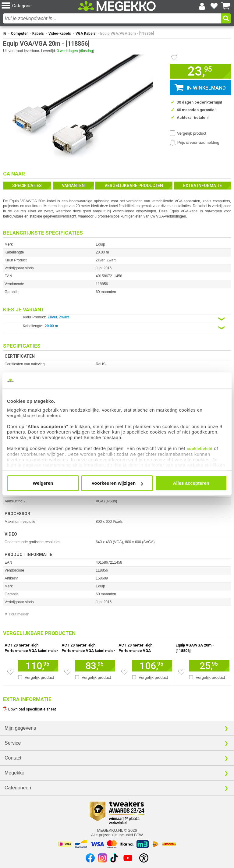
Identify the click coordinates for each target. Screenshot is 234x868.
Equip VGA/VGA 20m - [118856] (127, 34)
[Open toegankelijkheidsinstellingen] (144, 858)
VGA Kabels (86, 34)
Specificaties (27, 186)
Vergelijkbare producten (134, 186)
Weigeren (43, 483)
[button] (40, 6)
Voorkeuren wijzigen (117, 483)
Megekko (14, 773)
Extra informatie (202, 186)
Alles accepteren (191, 483)
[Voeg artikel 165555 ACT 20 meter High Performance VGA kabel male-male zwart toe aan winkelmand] (38, 666)
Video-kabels (60, 34)
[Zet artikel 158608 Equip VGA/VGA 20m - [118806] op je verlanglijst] (181, 672)
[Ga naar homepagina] (117, 6)
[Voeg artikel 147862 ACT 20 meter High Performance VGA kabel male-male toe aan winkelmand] (95, 666)
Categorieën (18, 788)
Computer (19, 34)
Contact (13, 758)
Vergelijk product (192, 133)
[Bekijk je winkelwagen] (226, 6)
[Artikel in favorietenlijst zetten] (174, 58)
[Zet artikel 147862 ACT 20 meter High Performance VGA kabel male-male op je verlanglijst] (67, 672)
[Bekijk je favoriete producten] (214, 6)
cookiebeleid (200, 449)
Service (13, 743)
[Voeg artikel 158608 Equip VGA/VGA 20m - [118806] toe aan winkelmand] (209, 666)
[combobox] (112, 18)
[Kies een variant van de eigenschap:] (117, 319)
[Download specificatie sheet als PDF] (117, 708)
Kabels (38, 34)
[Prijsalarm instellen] (195, 143)
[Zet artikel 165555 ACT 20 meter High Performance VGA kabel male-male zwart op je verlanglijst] (10, 672)
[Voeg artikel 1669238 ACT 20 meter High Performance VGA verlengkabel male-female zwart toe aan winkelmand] (152, 666)
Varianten (73, 186)
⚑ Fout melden (17, 614)
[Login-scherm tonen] (202, 6)
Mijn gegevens (20, 728)
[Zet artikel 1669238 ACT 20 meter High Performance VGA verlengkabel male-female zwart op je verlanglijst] (124, 672)
